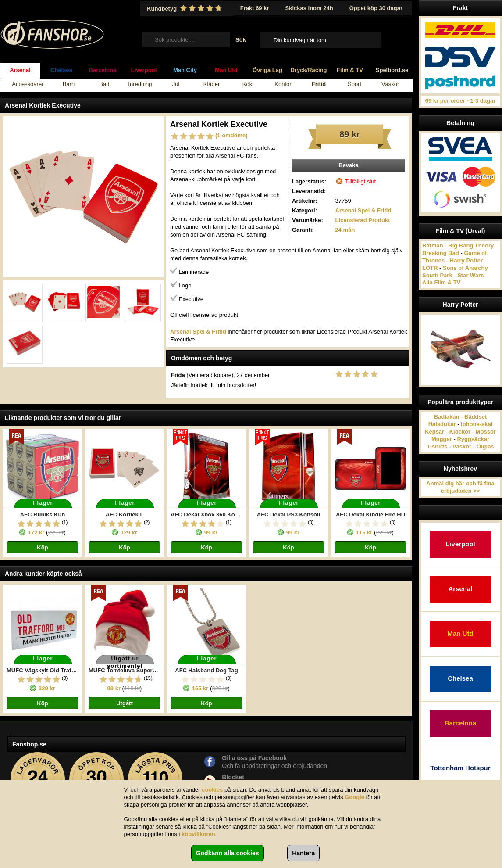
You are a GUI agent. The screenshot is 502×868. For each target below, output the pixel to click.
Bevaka (349, 165)
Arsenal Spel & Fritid (363, 210)
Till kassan (394, 39)
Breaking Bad (441, 253)
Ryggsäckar (473, 439)
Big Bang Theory (471, 246)
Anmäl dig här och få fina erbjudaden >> (460, 487)
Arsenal (20, 70)
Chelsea (61, 70)
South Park (437, 275)
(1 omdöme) (231, 135)
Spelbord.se (392, 70)
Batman (433, 246)
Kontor (283, 84)
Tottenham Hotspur (460, 768)
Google (354, 797)
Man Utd (226, 70)
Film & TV (350, 70)
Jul (176, 84)
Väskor (390, 84)
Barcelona (103, 70)
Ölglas (485, 447)
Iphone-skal (477, 424)
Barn (69, 84)
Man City (185, 70)
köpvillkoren (198, 834)
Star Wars (470, 275)
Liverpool (144, 70)
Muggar (442, 439)
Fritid (319, 84)
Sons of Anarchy (465, 268)
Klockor (460, 432)
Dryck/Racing (308, 70)
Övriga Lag (267, 70)
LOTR (430, 268)
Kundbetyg (185, 8)
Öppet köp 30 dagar (376, 8)
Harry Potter (466, 260)
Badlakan (447, 417)
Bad (104, 84)
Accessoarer (28, 84)
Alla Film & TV (441, 282)
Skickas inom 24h (309, 8)
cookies (212, 790)
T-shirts (437, 447)
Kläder (212, 84)
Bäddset (475, 417)
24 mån (345, 230)
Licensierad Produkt (363, 220)
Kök (247, 84)
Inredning (140, 84)
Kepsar (434, 432)
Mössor (486, 432)
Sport (354, 84)
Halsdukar (442, 424)
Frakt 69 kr (255, 8)
